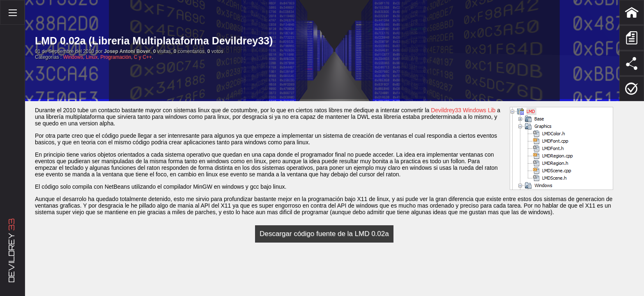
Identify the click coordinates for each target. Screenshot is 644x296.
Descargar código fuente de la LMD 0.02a (324, 234)
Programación (116, 57)
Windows (73, 57)
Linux (92, 57)
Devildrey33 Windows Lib (463, 110)
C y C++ (143, 57)
